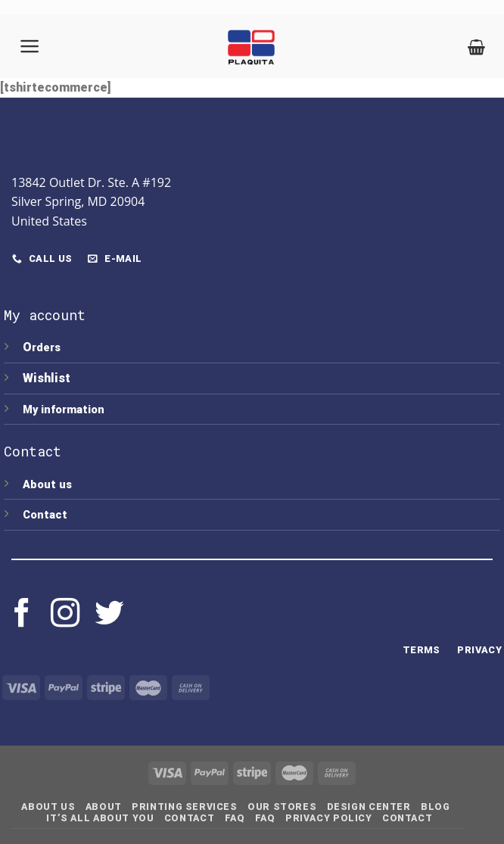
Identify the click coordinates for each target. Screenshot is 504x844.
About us (47, 485)
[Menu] (30, 46)
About (104, 807)
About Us (48, 807)
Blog (435, 807)
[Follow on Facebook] (22, 615)
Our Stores (282, 807)
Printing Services (184, 807)
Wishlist (48, 378)
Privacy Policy (329, 818)
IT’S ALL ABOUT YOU (100, 818)
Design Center (369, 807)
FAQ (235, 818)
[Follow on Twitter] (109, 615)
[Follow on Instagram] (65, 615)
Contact (45, 515)
